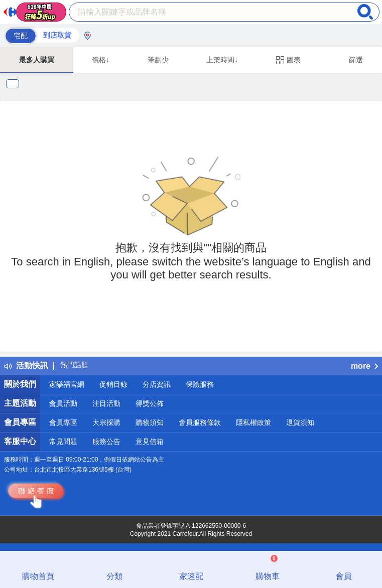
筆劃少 (158, 60)
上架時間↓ (222, 60)
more (364, 366)
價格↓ (101, 60)
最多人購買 (37, 60)
